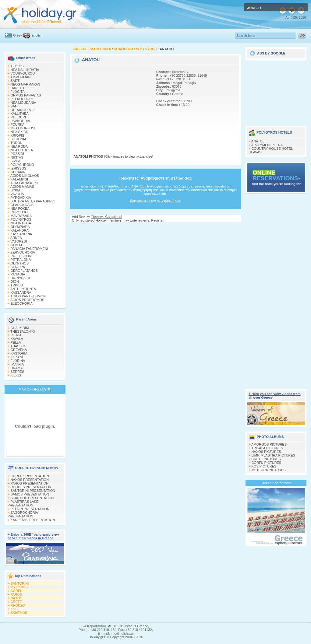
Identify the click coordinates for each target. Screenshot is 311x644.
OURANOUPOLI (23, 110)
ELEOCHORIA (22, 303)
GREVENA (19, 350)
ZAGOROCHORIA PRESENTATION (23, 514)
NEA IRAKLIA (21, 223)
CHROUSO (19, 212)
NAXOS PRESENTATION (30, 480)
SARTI (16, 81)
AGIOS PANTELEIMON (28, 296)
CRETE (16, 602)
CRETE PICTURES (266, 459)
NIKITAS (17, 157)
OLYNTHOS (20, 263)
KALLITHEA (20, 114)
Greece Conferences (276, 483)
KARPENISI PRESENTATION (33, 520)
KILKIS (16, 375)
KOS (14, 609)
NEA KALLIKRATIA (25, 70)
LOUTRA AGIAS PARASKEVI (33, 201)
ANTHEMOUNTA (23, 289)
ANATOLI (258, 141)
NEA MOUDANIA (23, 103)
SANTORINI (20, 583)
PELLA (16, 342)
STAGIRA (18, 267)
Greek (18, 35)
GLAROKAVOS (22, 205)
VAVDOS (17, 194)
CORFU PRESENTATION (30, 476)
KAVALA (17, 339)
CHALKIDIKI (20, 328)
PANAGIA (18, 274)
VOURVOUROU (23, 73)
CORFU (17, 591)
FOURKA (18, 124)
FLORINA (18, 361)
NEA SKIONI (20, 132)
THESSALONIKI (23, 331)
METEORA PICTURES (269, 470)
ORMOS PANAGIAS (26, 95)
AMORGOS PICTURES (269, 444)
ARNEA (16, 238)
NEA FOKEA (20, 208)
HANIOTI (18, 88)
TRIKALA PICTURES (267, 448)
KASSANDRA (21, 292)
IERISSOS (19, 168)
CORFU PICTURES (267, 463)
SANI (15, 106)
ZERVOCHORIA (23, 252)
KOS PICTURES (264, 466)
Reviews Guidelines (106, 217)
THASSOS (18, 346)
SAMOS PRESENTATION (30, 494)
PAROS (16, 594)
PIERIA (16, 335)
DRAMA (17, 368)
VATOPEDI (19, 241)
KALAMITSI (19, 179)
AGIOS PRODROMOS (27, 300)
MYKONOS (19, 587)
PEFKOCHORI (22, 99)
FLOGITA (18, 92)
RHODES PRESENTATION (31, 487)
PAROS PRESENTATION (30, 483)
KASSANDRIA (21, 234)
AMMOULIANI (21, 77)
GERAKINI (19, 172)
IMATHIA (17, 364)
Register (157, 220)
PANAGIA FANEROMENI (29, 249)
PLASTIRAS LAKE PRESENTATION (23, 503)
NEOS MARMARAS (26, 84)
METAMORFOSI (23, 128)
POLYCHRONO (22, 165)
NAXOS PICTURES (266, 452)
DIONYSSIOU (21, 278)
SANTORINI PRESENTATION (33, 491)
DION (15, 282)
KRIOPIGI (18, 135)
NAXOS (17, 598)
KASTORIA (19, 353)
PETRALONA (21, 260)
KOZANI (17, 357)
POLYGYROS (21, 219)
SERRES (18, 372)
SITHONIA (19, 139)
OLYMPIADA (20, 227)
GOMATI (17, 245)
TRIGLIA (17, 285)
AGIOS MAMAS (22, 187)
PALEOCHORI (21, 256)
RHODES (18, 605)
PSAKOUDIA (20, 121)
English (37, 35)
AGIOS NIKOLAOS (25, 176)
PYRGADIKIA (21, 198)
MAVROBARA (21, 216)
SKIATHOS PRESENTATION (32, 498)
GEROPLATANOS (24, 271)
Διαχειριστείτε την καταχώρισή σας (155, 201)
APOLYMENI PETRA (267, 145)
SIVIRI (16, 161)
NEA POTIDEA (22, 150)
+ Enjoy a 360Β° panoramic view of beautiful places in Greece (33, 536)
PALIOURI (18, 117)
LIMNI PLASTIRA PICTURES (274, 455)
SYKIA (16, 190)
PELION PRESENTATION (30, 509)
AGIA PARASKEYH (25, 183)
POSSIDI (18, 154)
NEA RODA (19, 146)
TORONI (17, 143)
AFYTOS (17, 66)
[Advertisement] (111, 104)
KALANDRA (20, 230)
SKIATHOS (19, 613)
